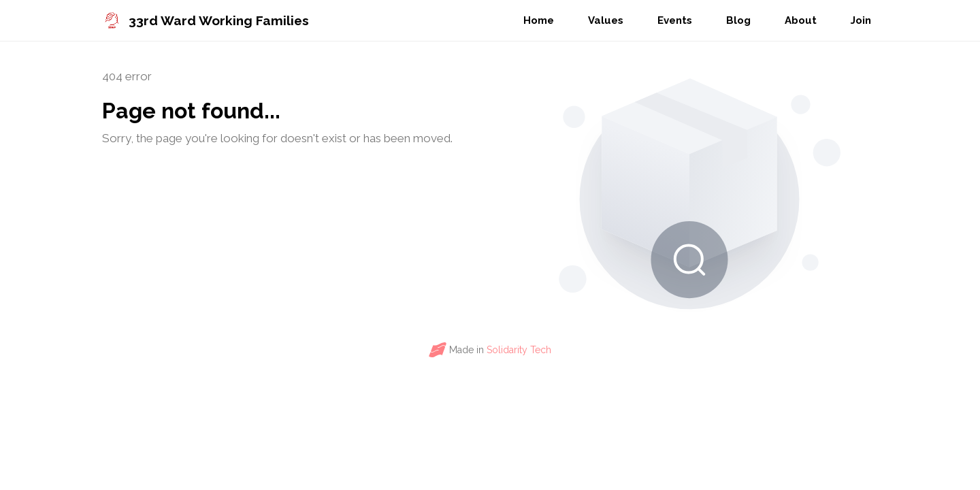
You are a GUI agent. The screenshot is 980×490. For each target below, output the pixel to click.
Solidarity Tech (519, 350)
